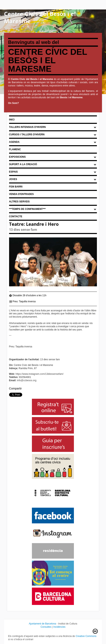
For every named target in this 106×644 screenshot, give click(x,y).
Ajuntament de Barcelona (43, 624)
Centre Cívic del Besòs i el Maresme (40, 17)
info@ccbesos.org (27, 380)
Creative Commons (86, 636)
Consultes (46, 627)
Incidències (59, 627)
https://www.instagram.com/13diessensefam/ (39, 374)
